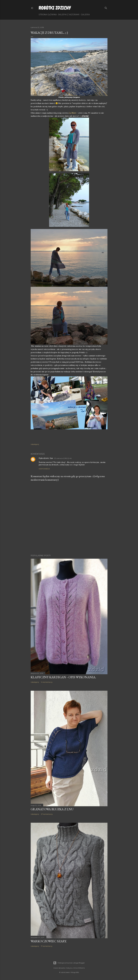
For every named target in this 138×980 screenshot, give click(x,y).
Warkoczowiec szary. (49, 941)
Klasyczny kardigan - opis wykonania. (63, 677)
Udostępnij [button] (35, 444)
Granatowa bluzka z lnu (52, 809)
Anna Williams (79, 968)
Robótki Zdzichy (55, 8)
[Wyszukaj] (106, 7)
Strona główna (48, 15)
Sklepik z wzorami (69, 15)
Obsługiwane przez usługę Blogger (69, 963)
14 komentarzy (47, 682)
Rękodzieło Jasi (46, 458)
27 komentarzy (47, 814)
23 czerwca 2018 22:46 (63, 458)
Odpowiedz (44, 469)
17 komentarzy (47, 946)
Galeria (85, 15)
